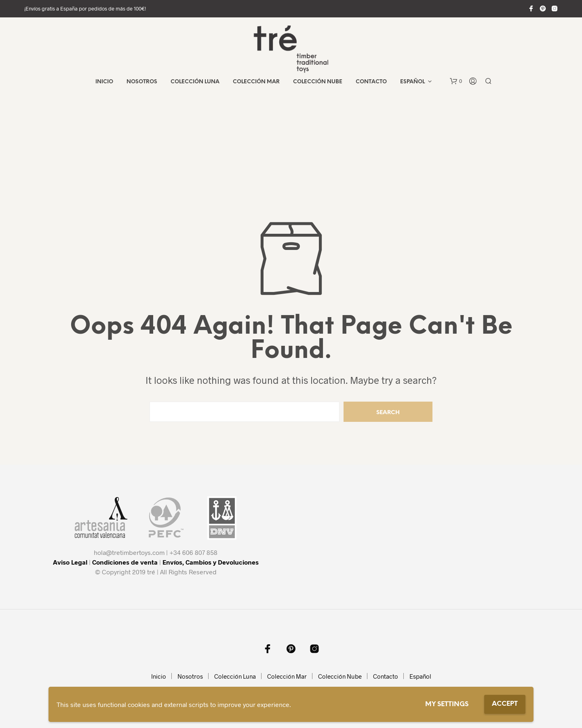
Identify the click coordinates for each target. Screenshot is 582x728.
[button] (456, 81)
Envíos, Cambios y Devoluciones (211, 562)
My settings (447, 704)
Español (412, 82)
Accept (505, 704)
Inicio (104, 82)
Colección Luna (195, 82)
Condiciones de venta (125, 562)
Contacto (371, 82)
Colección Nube (318, 82)
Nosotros (142, 82)
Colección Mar (256, 82)
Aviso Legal (70, 562)
